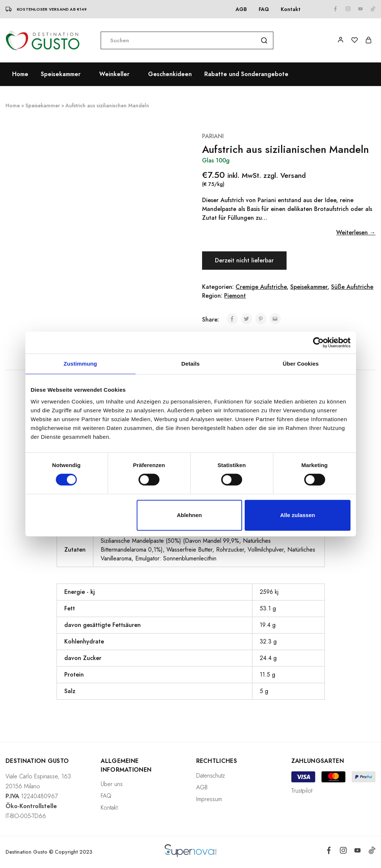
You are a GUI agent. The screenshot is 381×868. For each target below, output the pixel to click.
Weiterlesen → (356, 232)
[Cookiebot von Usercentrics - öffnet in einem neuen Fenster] (318, 342)
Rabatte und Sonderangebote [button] (246, 74)
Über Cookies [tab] (301, 364)
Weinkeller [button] (114, 74)
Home (20, 74)
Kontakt (291, 9)
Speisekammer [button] (61, 74)
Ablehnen (189, 515)
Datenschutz (211, 776)
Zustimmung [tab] (80, 364)
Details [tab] (191, 364)
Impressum (209, 799)
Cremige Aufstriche (261, 287)
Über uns (112, 784)
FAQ (264, 9)
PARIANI (213, 136)
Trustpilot (302, 791)
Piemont (235, 296)
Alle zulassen (297, 515)
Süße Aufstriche (352, 287)
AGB (241, 9)
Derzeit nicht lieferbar (245, 260)
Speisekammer (43, 105)
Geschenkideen (170, 74)
